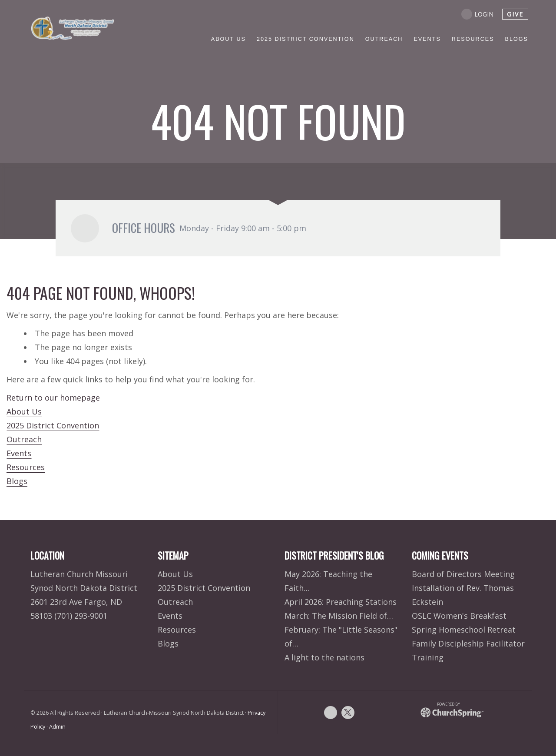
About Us (24, 411)
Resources (26, 467)
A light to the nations (324, 657)
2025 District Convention (53, 425)
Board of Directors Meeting (463, 574)
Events (19, 453)
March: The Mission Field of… (339, 616)
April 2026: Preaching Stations (341, 602)
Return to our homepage (53, 398)
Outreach (24, 439)
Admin (57, 727)
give (515, 14)
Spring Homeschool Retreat (464, 630)
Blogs (17, 481)
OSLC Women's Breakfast (459, 616)
